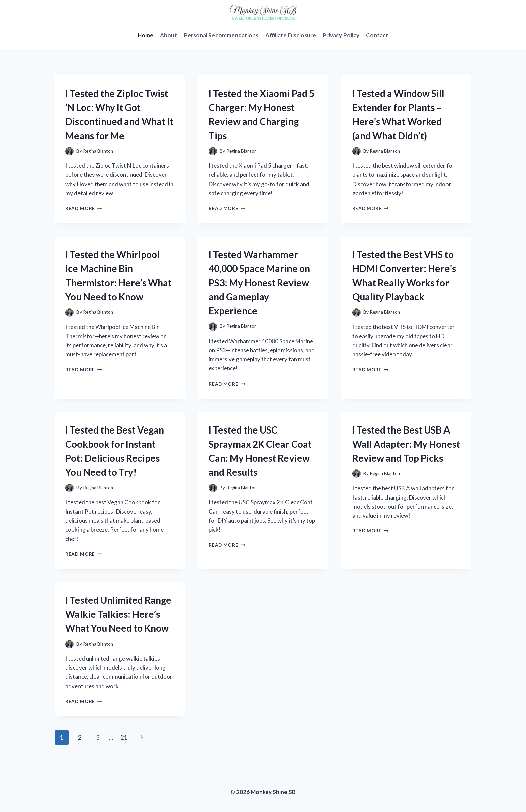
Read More (84, 208)
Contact (377, 35)
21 (124, 737)
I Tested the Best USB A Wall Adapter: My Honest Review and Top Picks (406, 444)
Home (145, 35)
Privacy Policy (341, 35)
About (169, 35)
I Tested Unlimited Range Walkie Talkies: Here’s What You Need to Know (118, 614)
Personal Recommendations (221, 35)
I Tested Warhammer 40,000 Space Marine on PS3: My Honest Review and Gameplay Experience (259, 283)
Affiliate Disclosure (291, 35)
